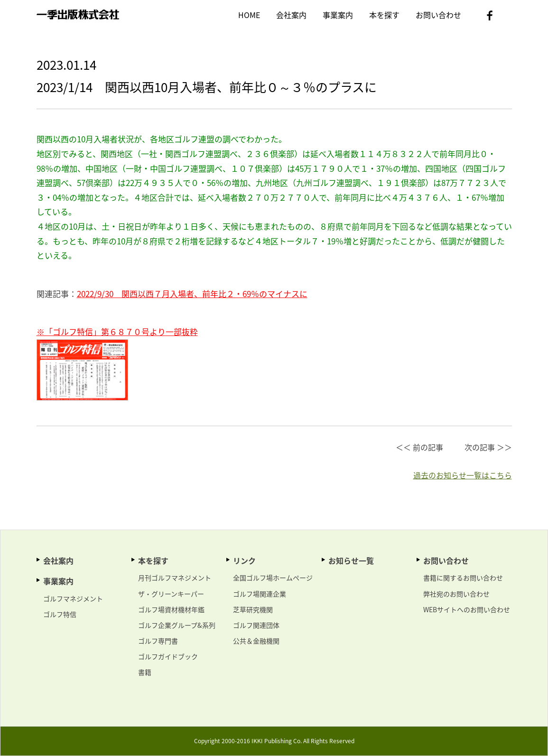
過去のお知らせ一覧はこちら (463, 475)
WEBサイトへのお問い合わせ (467, 609)
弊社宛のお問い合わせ (456, 594)
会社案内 (291, 15)
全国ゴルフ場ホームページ (273, 578)
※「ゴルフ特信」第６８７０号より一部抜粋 (117, 331)
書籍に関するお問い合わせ (463, 578)
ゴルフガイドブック (168, 656)
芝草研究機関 (253, 609)
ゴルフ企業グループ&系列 (177, 625)
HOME (249, 15)
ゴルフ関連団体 (256, 625)
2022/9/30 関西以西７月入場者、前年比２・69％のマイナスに (192, 294)
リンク (244, 560)
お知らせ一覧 (351, 560)
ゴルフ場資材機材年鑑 (171, 609)
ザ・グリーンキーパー (171, 594)
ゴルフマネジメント (73, 598)
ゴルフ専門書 (158, 641)
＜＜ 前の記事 (419, 447)
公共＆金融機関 (256, 641)
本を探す (384, 15)
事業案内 (338, 15)
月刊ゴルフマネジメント (175, 578)
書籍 (145, 672)
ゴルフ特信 (60, 614)
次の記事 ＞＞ (488, 447)
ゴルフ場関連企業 (260, 594)
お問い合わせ (438, 15)
